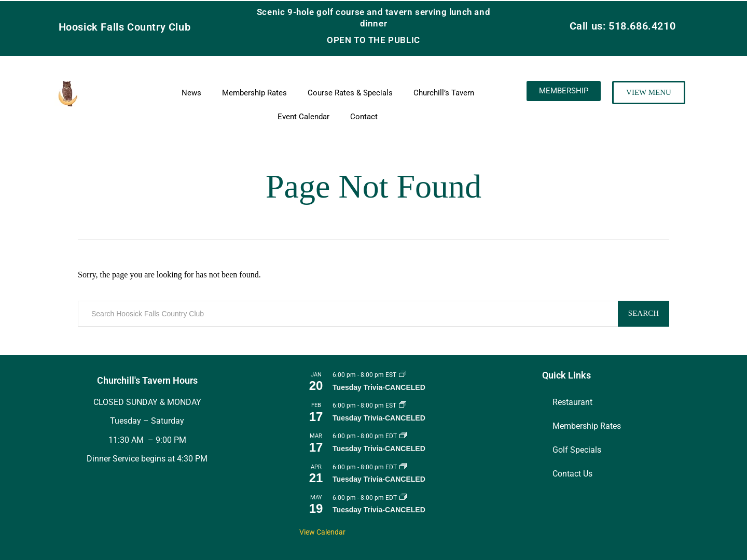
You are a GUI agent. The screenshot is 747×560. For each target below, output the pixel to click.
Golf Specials (577, 450)
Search (644, 313)
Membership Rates (254, 93)
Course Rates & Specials (350, 93)
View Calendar (322, 532)
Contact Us (572, 474)
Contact (364, 117)
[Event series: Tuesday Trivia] (403, 375)
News (191, 93)
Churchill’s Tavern (444, 93)
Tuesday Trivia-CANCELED (379, 387)
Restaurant (572, 402)
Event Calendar (303, 117)
